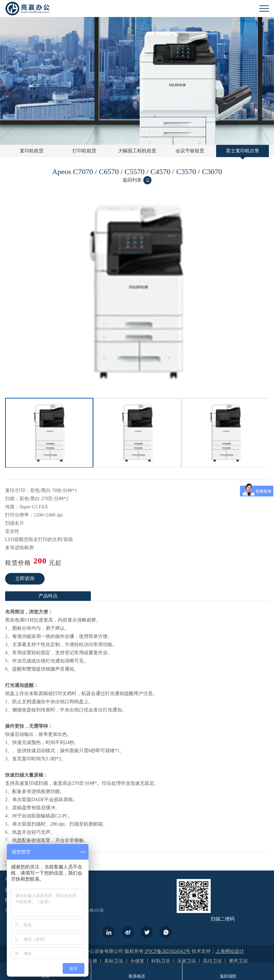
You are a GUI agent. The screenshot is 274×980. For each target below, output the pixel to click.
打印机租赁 (84, 151)
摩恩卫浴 (238, 961)
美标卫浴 (114, 961)
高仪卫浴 (212, 961)
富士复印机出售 (243, 151)
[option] (49, 433)
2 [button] (141, 396)
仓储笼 (137, 961)
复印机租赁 (32, 151)
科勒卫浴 (161, 961)
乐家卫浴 (187, 961)
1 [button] (134, 396)
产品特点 (48, 596)
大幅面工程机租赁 (137, 151)
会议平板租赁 (190, 151)
